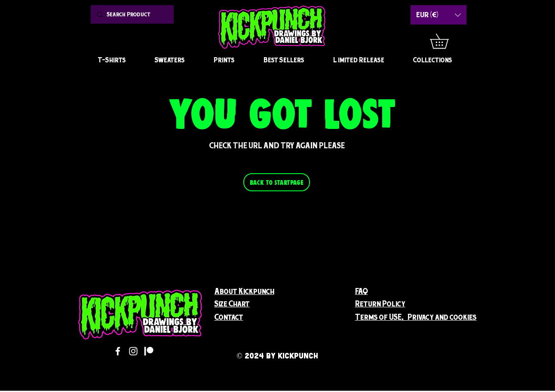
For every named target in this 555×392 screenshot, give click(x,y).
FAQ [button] (362, 291)
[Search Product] (131, 14)
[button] (446, 41)
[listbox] (438, 15)
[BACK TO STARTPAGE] (277, 182)
